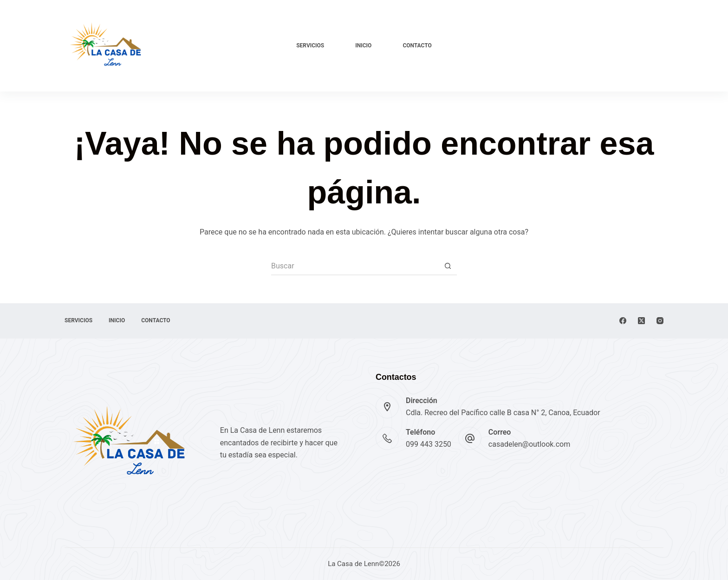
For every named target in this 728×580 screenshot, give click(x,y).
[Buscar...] (355, 266)
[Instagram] (660, 321)
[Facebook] (623, 321)
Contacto (417, 46)
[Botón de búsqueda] (448, 266)
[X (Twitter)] (641, 321)
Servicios (310, 46)
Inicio (363, 46)
